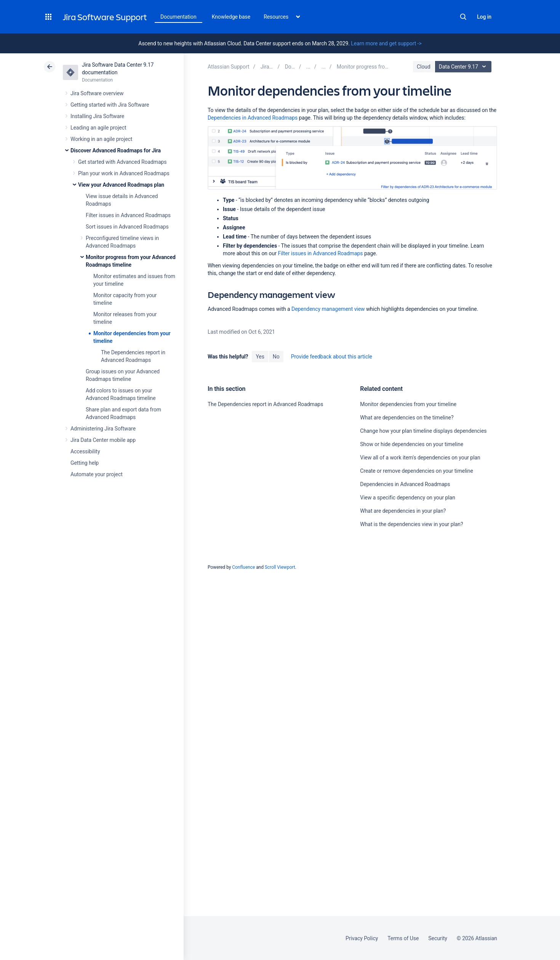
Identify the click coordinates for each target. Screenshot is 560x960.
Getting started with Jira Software (110, 105)
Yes (260, 357)
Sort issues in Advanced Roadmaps (127, 227)
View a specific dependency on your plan (407, 498)
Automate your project (97, 474)
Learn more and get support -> (386, 43)
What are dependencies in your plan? (403, 511)
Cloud (424, 67)
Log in (484, 17)
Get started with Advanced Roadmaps (122, 162)
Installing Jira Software (97, 116)
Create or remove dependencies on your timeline (417, 471)
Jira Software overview (97, 93)
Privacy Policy (362, 938)
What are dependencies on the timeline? (407, 418)
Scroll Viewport (280, 567)
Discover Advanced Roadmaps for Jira (116, 150)
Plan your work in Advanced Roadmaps (124, 173)
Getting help (85, 463)
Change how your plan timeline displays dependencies (423, 431)
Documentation (178, 17)
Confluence (243, 567)
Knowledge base (231, 17)
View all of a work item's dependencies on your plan (420, 458)
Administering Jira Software (103, 429)
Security (438, 938)
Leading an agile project (98, 128)
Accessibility (85, 451)
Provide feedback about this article (332, 357)
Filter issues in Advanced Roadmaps (128, 215)
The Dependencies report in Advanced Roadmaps (265, 404)
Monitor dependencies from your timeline (408, 404)
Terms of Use (403, 938)
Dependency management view (328, 309)
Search (463, 17)
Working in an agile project (101, 139)
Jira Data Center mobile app (103, 440)
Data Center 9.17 (464, 67)
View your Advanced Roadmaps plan (121, 185)
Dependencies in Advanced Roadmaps (253, 118)
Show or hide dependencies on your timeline (412, 444)
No (276, 357)
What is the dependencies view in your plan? (411, 524)
